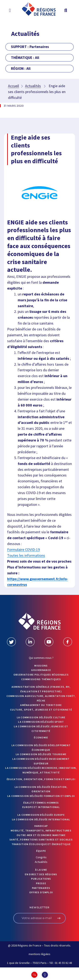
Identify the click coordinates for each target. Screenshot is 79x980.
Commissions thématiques (41, 679)
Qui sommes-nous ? (41, 658)
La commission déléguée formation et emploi (41, 796)
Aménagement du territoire (41, 705)
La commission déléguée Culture (41, 717)
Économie (41, 737)
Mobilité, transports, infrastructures (41, 830)
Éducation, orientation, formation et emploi (41, 779)
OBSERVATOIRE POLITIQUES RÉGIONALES (41, 675)
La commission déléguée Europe (41, 815)
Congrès (41, 857)
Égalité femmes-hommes (41, 803)
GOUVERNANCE (41, 670)
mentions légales (39, 954)
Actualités (33, 86)
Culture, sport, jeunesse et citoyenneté (41, 710)
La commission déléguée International (41, 819)
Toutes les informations (26, 555)
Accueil (13, 86)
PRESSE (41, 883)
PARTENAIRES (41, 888)
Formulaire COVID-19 (23, 550)
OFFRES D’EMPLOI (41, 892)
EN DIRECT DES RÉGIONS (41, 874)
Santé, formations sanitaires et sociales (41, 840)
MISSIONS (41, 666)
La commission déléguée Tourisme (41, 754)
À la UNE (41, 870)
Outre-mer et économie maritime (41, 835)
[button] (10, 10)
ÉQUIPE (41, 851)
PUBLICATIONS (41, 879)
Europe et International (41, 807)
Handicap (41, 826)
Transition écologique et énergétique (41, 844)
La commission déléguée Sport (41, 722)
